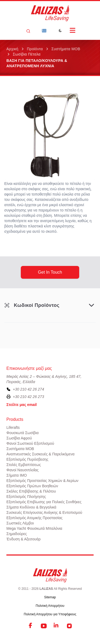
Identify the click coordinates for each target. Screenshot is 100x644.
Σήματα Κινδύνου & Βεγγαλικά (31, 507)
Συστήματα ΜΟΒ (66, 49)
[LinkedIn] (57, 626)
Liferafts (13, 427)
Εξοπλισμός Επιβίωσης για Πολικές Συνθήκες (44, 502)
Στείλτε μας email (22, 405)
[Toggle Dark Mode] (60, 31)
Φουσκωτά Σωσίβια (23, 433)
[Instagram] (69, 626)
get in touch (50, 272)
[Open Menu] (73, 30)
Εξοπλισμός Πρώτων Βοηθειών (32, 486)
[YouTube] (44, 626)
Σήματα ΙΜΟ (17, 475)
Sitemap (50, 597)
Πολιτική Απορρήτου (50, 606)
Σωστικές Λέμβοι (20, 523)
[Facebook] (31, 626)
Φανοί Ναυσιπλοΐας (23, 470)
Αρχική (12, 49)
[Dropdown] (44, 31)
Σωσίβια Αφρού (19, 438)
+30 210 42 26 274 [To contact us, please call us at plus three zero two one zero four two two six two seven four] (28, 389)
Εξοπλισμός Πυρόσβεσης (27, 459)
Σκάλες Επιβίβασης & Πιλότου (31, 491)
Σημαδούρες (17, 534)
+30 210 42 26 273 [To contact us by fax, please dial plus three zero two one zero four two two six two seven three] (28, 397)
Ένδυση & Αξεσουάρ (23, 539)
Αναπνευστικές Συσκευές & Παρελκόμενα (40, 454)
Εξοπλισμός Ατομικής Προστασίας (35, 518)
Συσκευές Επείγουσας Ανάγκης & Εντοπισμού (44, 512)
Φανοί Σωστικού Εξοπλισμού (30, 443)
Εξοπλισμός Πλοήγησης (26, 497)
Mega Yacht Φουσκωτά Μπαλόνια (34, 528)
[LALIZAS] (50, 13)
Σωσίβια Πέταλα (27, 54)
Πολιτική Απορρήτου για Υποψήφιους (50, 614)
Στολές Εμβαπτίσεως (24, 465)
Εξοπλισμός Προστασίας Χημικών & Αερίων (42, 481)
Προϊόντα (35, 49)
